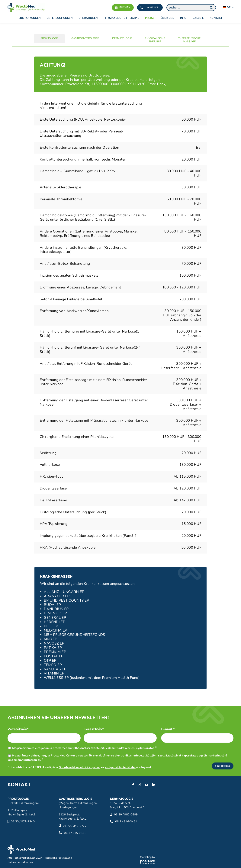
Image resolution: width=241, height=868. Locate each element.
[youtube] (147, 785)
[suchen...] (191, 8)
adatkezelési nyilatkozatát (136, 748)
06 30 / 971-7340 (23, 821)
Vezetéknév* (18, 729)
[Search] (211, 8)
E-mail (168, 729)
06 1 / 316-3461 (126, 821)
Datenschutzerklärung (20, 862)
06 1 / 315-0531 (75, 833)
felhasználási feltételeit (88, 748)
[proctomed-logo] (26, 5)
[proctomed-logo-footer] (21, 846)
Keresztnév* (94, 729)
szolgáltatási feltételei (120, 767)
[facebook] (133, 785)
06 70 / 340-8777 (75, 826)
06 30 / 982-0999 (126, 814)
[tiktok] (140, 785)
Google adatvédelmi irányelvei (80, 767)
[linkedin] (154, 785)
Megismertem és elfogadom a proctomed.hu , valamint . (85, 748)
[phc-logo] (148, 858)
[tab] (49, 39)
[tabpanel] (120, 307)
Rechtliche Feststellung (59, 858)
